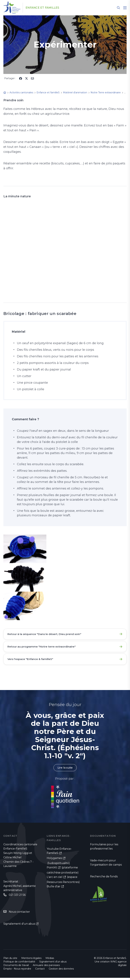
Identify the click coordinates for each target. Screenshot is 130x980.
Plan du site (10, 960)
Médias (50, 960)
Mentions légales (31, 960)
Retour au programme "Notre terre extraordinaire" (43, 647)
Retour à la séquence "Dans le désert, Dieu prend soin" (46, 634)
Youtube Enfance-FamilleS (59, 853)
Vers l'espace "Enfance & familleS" (32, 661)
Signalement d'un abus (19, 926)
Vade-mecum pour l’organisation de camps (106, 865)
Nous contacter (19, 914)
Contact (40, 971)
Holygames (54, 860)
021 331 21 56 (17, 897)
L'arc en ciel (55, 879)
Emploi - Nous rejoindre (17, 971)
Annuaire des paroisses (46, 967)
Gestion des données (61, 971)
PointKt (52, 870)
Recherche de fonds (104, 879)
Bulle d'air (54, 889)
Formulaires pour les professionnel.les (104, 848)
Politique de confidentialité (19, 964)
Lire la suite (65, 769)
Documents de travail (16, 967)
